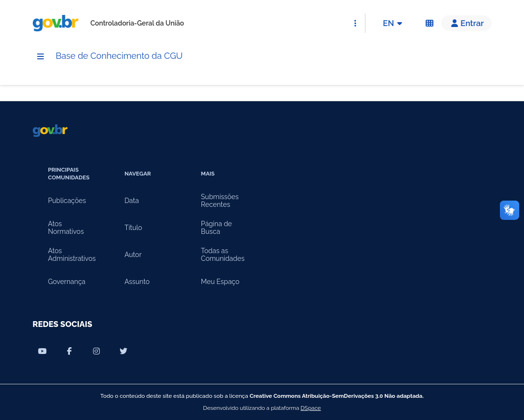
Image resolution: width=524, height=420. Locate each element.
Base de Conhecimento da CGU (127, 56)
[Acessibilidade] (430, 23)
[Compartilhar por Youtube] (42, 351)
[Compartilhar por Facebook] (69, 351)
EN (394, 23)
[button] (466, 23)
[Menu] (40, 57)
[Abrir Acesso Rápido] (355, 23)
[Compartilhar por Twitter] (123, 351)
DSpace (311, 408)
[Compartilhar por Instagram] (96, 351)
